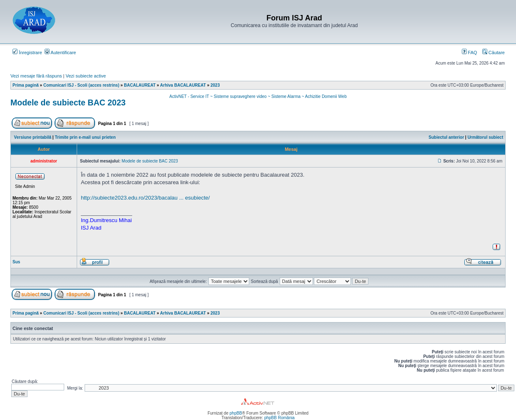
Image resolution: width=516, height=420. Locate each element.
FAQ (470, 52)
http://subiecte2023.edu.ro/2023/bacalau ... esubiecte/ (145, 198)
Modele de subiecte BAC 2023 (68, 102)
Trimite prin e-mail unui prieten (85, 137)
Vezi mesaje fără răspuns (36, 76)
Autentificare (60, 52)
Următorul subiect (486, 137)
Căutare (493, 52)
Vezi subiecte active (86, 76)
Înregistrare (27, 52)
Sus (16, 262)
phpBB (236, 413)
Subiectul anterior (446, 137)
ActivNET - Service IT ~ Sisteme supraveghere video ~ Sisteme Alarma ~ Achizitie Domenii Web (258, 96)
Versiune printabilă (33, 137)
